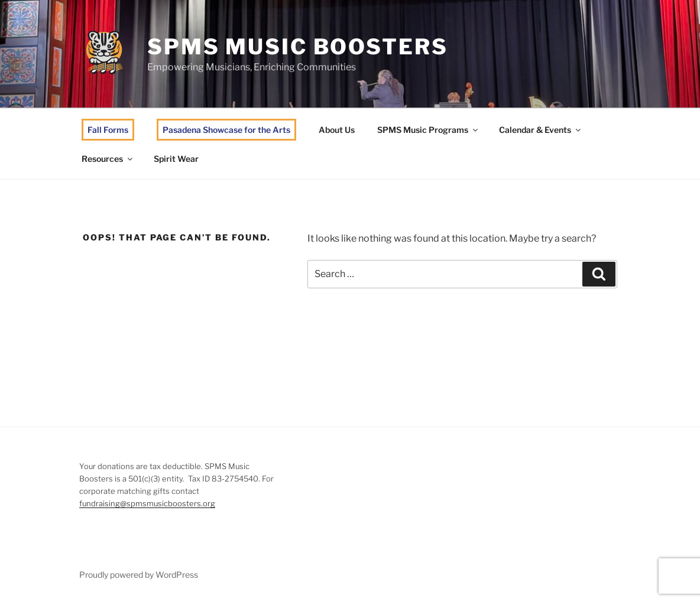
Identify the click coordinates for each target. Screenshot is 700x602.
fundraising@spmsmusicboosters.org (147, 503)
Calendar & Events (541, 130)
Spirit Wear (176, 159)
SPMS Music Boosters (298, 47)
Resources (108, 159)
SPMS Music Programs (428, 130)
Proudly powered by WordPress (139, 575)
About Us (337, 130)
